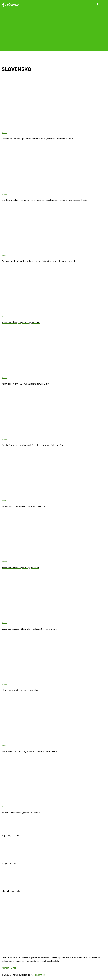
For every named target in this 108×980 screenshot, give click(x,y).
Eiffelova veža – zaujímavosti (19, 918)
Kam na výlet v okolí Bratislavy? (65, 854)
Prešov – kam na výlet (15, 845)
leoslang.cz (40, 975)
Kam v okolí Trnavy (86, 845)
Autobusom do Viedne (16, 882)
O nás (13, 968)
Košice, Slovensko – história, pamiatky (24, 854)
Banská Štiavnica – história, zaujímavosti (52, 845)
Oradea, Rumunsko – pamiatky (59, 910)
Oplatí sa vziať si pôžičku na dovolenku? (26, 901)
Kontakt (5, 968)
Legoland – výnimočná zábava (63, 873)
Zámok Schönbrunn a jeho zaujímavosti (71, 901)
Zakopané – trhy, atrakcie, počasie (22, 910)
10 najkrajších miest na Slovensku (48, 882)
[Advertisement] (54, 28)
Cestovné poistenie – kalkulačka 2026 (24, 873)
